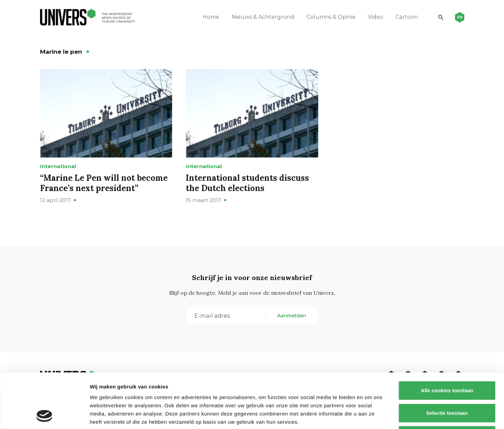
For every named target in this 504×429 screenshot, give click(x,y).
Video (376, 17)
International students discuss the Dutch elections (247, 183)
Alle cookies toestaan (447, 339)
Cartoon (407, 17)
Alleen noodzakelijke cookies (447, 384)
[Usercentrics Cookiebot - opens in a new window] (44, 416)
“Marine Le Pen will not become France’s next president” (104, 183)
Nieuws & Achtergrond (263, 17)
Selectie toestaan (447, 362)
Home (211, 17)
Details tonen (370, 415)
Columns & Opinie (331, 17)
